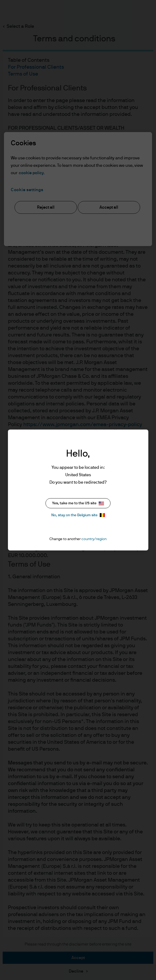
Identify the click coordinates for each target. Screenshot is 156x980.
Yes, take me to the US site (78, 503)
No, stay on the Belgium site (78, 515)
